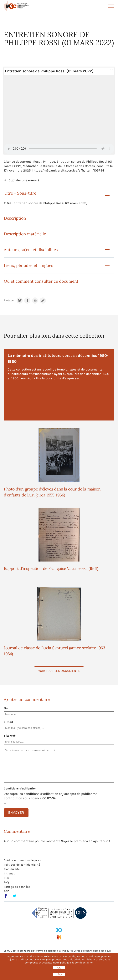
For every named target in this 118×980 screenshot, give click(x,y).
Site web (10, 736)
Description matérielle (25, 234)
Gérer (59, 975)
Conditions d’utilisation (20, 788)
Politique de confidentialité (22, 865)
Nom (7, 708)
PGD (7, 891)
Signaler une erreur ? (24, 180)
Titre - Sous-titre (20, 193)
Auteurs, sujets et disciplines (31, 250)
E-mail (8, 722)
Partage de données (17, 887)
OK (59, 968)
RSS (6, 878)
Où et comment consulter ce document (41, 281)
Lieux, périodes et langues (28, 265)
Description (15, 218)
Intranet (9, 873)
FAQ (6, 882)
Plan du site (12, 869)
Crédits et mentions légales (22, 860)
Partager (9, 300)
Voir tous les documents (59, 671)
